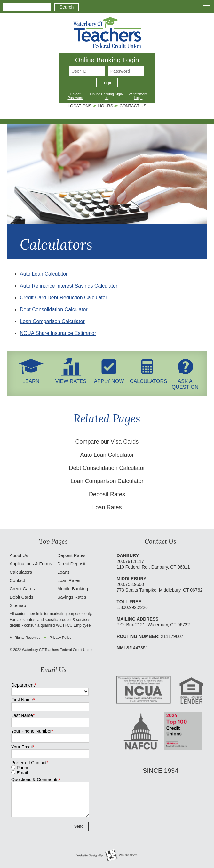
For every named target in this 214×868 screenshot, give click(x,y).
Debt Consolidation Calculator (54, 309)
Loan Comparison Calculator (52, 321)
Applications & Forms (31, 564)
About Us (19, 555)
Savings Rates (72, 597)
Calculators (21, 572)
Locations (80, 106)
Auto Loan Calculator (44, 274)
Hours (105, 106)
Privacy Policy (60, 638)
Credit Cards (22, 589)
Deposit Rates (107, 494)
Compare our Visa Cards (107, 442)
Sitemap (18, 605)
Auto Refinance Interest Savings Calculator (69, 286)
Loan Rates (107, 507)
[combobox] (27, 7)
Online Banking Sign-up (106, 96)
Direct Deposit (71, 564)
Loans (63, 572)
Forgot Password (75, 96)
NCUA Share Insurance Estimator (58, 333)
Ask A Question (185, 381)
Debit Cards (21, 597)
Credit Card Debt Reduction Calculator (63, 298)
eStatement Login (138, 96)
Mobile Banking (73, 589)
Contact (17, 580)
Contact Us (133, 106)
